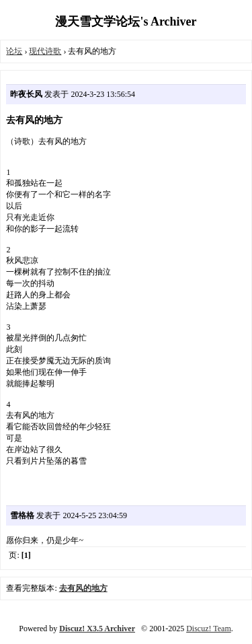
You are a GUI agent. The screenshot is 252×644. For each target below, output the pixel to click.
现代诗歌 (45, 51)
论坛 (14, 51)
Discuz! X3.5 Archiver (97, 629)
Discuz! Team (209, 629)
